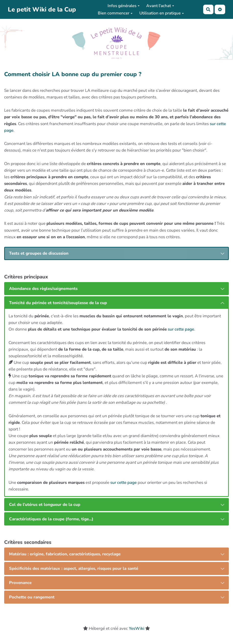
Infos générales (124, 6)
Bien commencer (115, 13)
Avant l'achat (160, 6)
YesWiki (137, 628)
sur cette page (181, 329)
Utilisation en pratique (162, 13)
